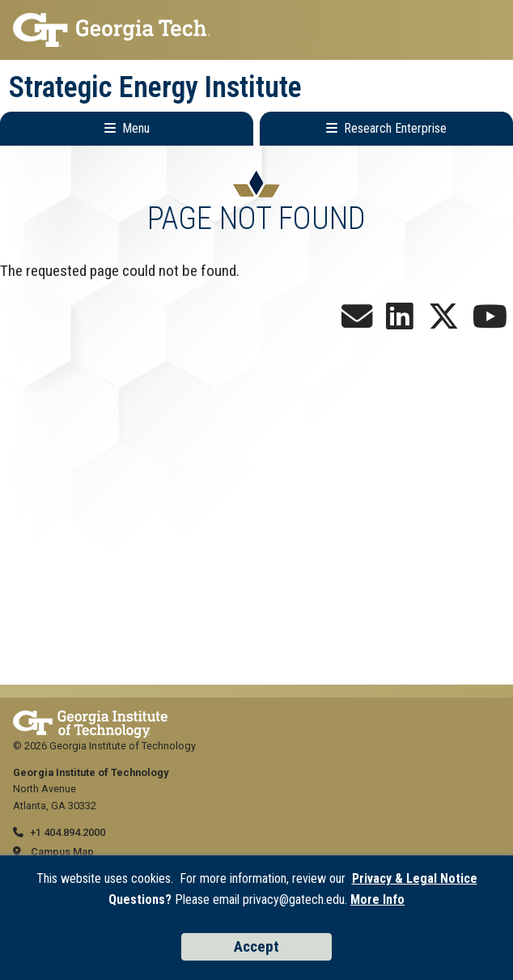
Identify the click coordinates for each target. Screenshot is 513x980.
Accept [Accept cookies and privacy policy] (256, 946)
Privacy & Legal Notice (415, 878)
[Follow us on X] (443, 322)
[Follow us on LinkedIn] (400, 322)
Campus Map (62, 852)
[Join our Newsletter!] (357, 322)
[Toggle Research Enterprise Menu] (386, 129)
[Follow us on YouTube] (490, 322)
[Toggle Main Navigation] (127, 129)
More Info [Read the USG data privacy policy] (377, 899)
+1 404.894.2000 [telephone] (68, 832)
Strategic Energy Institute (155, 87)
